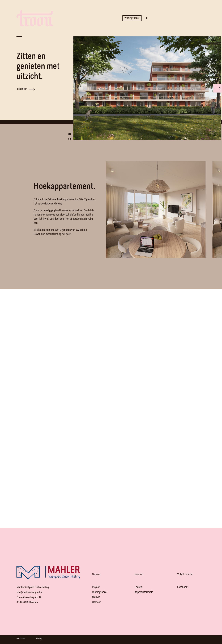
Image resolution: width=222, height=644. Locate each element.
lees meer (26, 88)
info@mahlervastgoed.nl (29, 592)
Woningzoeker (100, 592)
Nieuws (96, 597)
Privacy (39, 639)
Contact (96, 602)
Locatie (138, 587)
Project (96, 587)
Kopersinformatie (144, 592)
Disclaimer (21, 639)
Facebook (182, 587)
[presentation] (218, 87)
